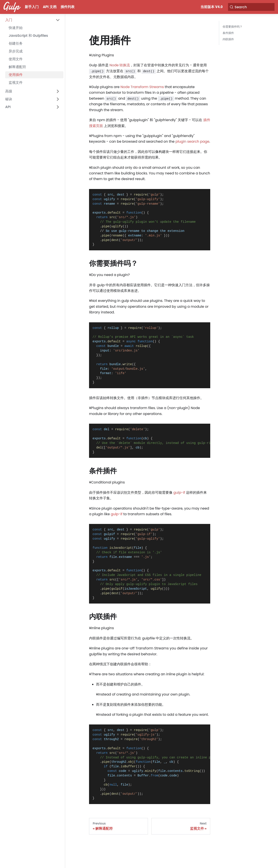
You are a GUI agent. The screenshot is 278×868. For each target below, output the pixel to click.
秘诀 (9, 99)
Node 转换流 (120, 65)
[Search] (253, 7)
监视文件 (16, 83)
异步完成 (16, 51)
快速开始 (16, 28)
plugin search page (192, 141)
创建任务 (16, 43)
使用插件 (16, 75)
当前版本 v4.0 (214, 7)
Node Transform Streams (142, 87)
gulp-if (179, 493)
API (8, 107)
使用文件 (16, 59)
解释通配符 (17, 67)
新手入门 (32, 7)
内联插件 (228, 39)
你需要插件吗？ (232, 27)
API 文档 (50, 7)
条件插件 (228, 33)
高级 (9, 91)
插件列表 (68, 7)
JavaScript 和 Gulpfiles (28, 36)
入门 (9, 20)
